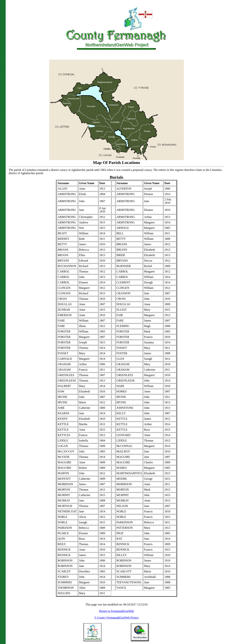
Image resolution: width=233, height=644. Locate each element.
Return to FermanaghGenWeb (116, 611)
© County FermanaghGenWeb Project (116, 618)
